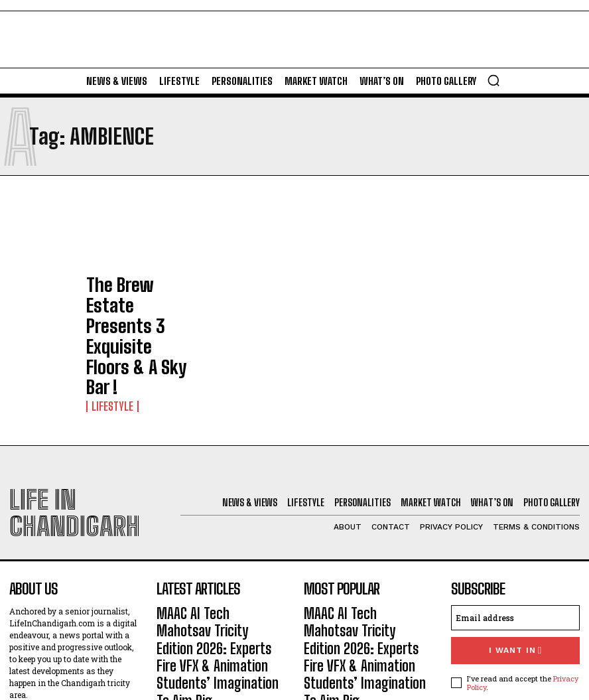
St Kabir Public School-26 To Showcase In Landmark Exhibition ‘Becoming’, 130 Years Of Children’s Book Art (216, 575)
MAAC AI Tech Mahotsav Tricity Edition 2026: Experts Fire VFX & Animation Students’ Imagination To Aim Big (220, 517)
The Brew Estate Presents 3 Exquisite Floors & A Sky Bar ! (132, 297)
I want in (515, 535)
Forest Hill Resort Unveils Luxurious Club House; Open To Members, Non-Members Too (219, 626)
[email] (515, 504)
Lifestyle (108, 323)
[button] (493, 80)
